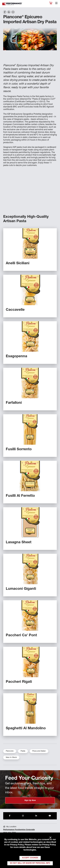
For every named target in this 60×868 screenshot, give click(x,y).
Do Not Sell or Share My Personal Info (30, 863)
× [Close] (50, 838)
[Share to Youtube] (50, 816)
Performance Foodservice (12, 4)
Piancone (10, 751)
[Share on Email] (13, 12)
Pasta (23, 751)
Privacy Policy (17, 845)
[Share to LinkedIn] (36, 816)
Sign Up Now (30, 801)
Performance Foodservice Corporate (19, 830)
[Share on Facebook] (5, 12)
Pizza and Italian (39, 751)
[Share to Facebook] (10, 816)
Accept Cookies (30, 858)
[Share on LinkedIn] (9, 12)
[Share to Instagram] (23, 816)
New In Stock (11, 758)
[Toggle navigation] (56, 4)
